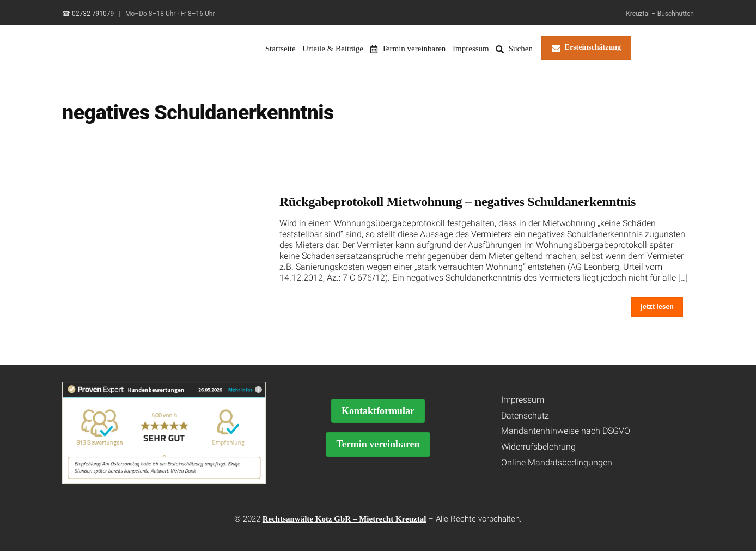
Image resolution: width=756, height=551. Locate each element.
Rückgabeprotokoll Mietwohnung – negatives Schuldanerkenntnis (458, 202)
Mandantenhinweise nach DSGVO (566, 431)
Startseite (281, 49)
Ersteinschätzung (586, 48)
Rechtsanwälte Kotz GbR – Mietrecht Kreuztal (345, 519)
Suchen (514, 49)
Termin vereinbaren (408, 49)
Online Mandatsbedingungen (557, 462)
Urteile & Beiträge (333, 49)
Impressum (471, 49)
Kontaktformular (378, 411)
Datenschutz (525, 416)
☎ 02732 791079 (88, 14)
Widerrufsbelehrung (538, 447)
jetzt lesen (657, 307)
